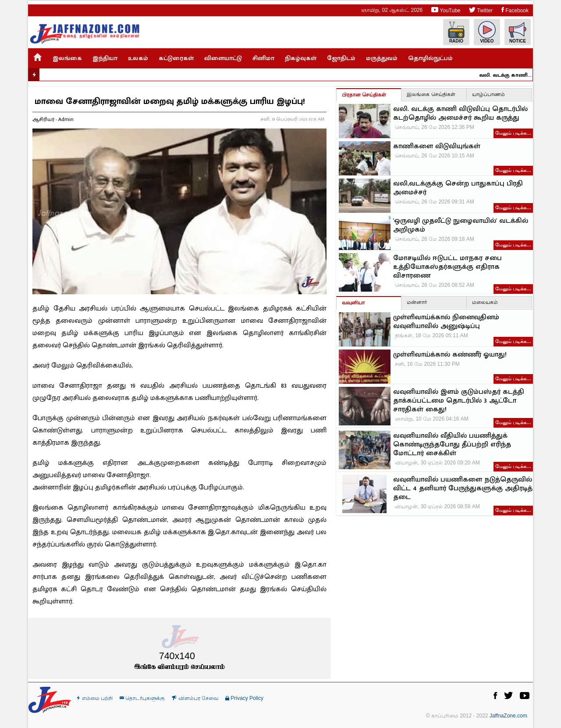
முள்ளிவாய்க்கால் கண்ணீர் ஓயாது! (450, 355)
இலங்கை (67, 58)
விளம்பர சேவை (195, 698)
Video (487, 32)
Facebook (515, 10)
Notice (518, 32)
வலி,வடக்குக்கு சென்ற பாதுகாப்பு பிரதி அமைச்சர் (458, 188)
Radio (456, 32)
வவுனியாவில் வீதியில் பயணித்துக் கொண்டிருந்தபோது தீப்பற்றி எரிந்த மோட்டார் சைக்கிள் (452, 445)
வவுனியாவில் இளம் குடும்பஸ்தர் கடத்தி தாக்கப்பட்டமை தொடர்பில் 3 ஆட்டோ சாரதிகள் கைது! (459, 401)
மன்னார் (417, 302)
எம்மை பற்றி (95, 698)
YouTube (446, 10)
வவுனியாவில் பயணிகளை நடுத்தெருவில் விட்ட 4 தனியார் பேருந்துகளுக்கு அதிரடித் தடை (463, 489)
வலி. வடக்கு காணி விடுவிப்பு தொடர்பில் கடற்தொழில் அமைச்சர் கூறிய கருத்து (511, 75)
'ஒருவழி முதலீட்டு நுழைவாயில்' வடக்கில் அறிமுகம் (461, 225)
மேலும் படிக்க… (513, 133)
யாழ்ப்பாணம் (488, 94)
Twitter (481, 10)
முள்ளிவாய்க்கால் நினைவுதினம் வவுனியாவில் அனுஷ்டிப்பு (446, 322)
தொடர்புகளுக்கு (142, 698)
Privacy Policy (244, 698)
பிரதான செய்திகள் (364, 95)
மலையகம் (485, 302)
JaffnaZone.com (508, 716)
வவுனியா (353, 303)
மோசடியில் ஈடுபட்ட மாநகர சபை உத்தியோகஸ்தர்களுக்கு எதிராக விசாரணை (447, 267)
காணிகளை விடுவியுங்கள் (437, 146)
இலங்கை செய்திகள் (431, 94)
